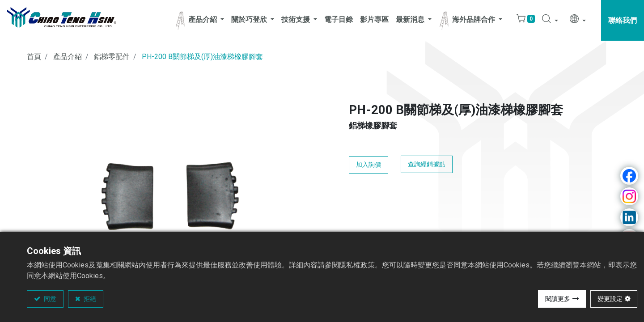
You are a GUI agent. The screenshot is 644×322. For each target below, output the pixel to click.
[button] (550, 20)
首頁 (34, 57)
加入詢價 (369, 165)
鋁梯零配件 (112, 57)
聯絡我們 (623, 20)
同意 (49, 299)
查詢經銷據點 (427, 164)
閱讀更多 (558, 299)
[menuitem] (339, 20)
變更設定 (610, 299)
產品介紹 (68, 57)
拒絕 (89, 299)
